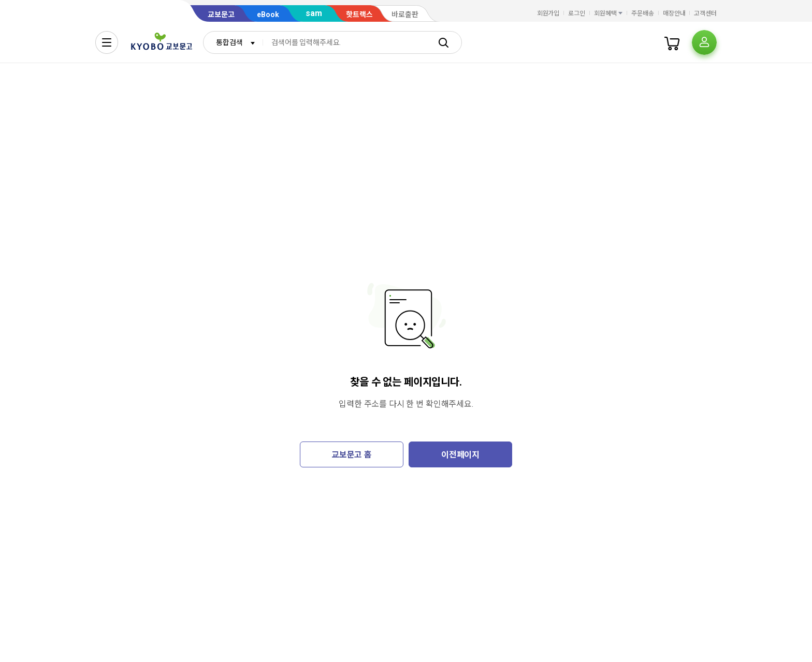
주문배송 (643, 13)
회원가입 (548, 13)
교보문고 (221, 14)
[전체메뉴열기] (107, 42)
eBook (268, 14)
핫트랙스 (359, 14)
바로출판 (405, 14)
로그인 (577, 13)
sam (314, 13)
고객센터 (705, 13)
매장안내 (674, 13)
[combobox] (233, 42)
